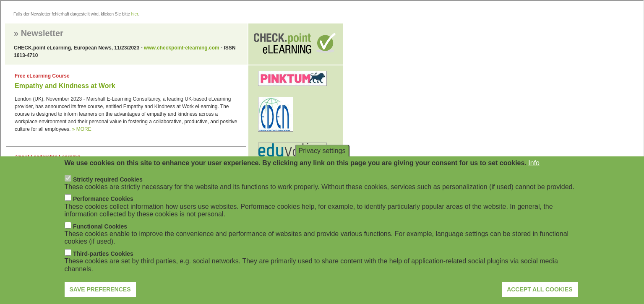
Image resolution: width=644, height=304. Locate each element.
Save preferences (100, 289)
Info (534, 163)
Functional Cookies (100, 226)
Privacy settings (322, 151)
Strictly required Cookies (108, 179)
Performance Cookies (103, 199)
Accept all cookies (540, 289)
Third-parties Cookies (103, 254)
